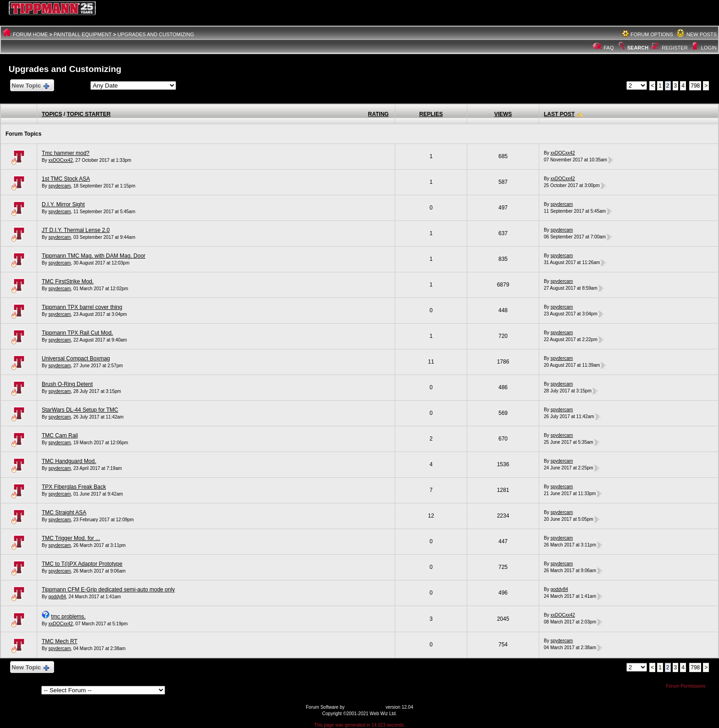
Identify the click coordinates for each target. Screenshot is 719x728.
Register (675, 48)
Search (633, 48)
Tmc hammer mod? (66, 153)
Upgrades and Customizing (156, 34)
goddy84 (57, 597)
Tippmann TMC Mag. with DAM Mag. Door (94, 256)
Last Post (559, 114)
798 (695, 86)
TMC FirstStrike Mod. (68, 281)
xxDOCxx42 (60, 160)
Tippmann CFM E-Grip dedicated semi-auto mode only (108, 590)
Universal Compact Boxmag (76, 358)
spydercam (59, 186)
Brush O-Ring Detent (67, 384)
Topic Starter (88, 114)
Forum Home (30, 34)
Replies (431, 114)
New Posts (702, 34)
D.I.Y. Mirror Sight (63, 204)
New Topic (30, 86)
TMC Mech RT (60, 641)
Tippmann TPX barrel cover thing (82, 307)
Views (503, 114)
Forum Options (652, 34)
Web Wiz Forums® (365, 707)
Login (709, 48)
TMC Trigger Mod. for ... (71, 538)
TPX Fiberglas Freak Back (74, 487)
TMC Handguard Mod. (69, 461)
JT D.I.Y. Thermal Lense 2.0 (76, 230)
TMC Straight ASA (64, 513)
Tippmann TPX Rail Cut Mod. (77, 333)
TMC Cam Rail (60, 436)
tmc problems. (68, 617)
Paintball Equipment (83, 34)
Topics (52, 114)
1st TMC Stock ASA (66, 179)
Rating (379, 114)
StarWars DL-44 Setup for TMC (80, 410)
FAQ (609, 48)
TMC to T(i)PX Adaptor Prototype (82, 564)
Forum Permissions (688, 686)
